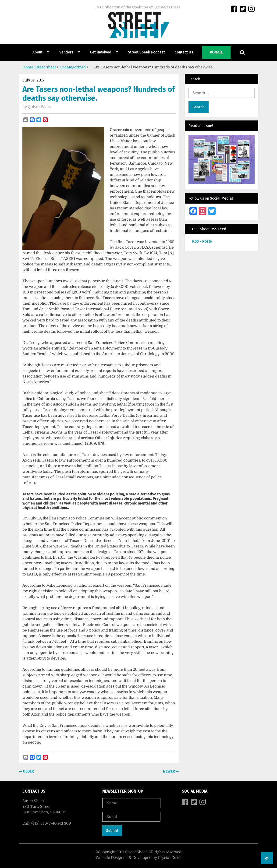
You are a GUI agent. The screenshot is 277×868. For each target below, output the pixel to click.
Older (28, 771)
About (37, 52)
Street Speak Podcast (146, 52)
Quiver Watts (39, 107)
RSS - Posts (202, 241)
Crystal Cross (170, 858)
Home (28, 67)
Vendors (66, 52)
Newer (169, 771)
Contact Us (184, 52)
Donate (216, 52)
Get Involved (101, 52)
